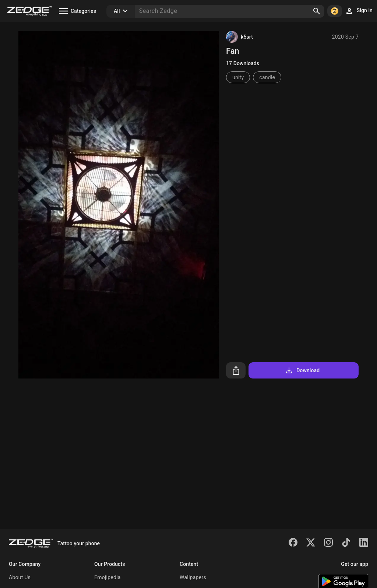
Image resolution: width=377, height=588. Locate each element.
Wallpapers (193, 577)
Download (302, 370)
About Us (20, 577)
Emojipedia (108, 577)
